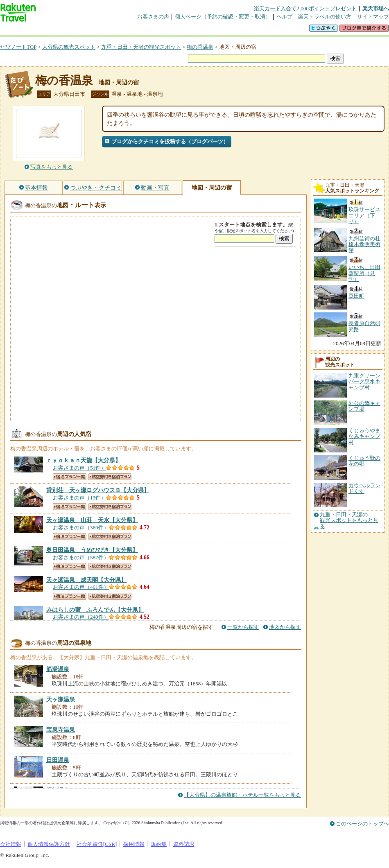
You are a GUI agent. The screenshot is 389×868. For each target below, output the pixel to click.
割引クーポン (129, 31)
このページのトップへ (362, 824)
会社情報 (11, 844)
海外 (62, 31)
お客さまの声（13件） (79, 498)
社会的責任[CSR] (97, 844)
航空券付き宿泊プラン (110, 477)
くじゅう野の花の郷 (364, 461)
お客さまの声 (153, 17)
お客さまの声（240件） (81, 617)
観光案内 (197, 31)
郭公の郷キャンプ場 (364, 406)
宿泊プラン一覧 (70, 477)
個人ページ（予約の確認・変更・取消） (223, 17)
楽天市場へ (376, 8)
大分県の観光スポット (69, 47)
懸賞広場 (96, 31)
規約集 (159, 844)
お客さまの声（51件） (79, 468)
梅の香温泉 (200, 47)
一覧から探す (243, 627)
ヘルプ (284, 17)
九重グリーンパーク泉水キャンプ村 (364, 382)
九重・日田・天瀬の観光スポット (141, 47)
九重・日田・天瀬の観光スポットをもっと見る (349, 521)
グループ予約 (163, 31)
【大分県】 (84, 460)
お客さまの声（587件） (81, 557)
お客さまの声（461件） (81, 587)
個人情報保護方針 (49, 844)
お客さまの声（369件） (81, 528)
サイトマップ (373, 17)
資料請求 (184, 844)
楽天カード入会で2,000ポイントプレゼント (305, 8)
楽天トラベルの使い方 (325, 17)
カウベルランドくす (364, 488)
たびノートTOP (18, 47)
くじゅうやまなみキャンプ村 (364, 436)
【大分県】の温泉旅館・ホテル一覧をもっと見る (242, 795)
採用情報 (134, 844)
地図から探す (285, 627)
